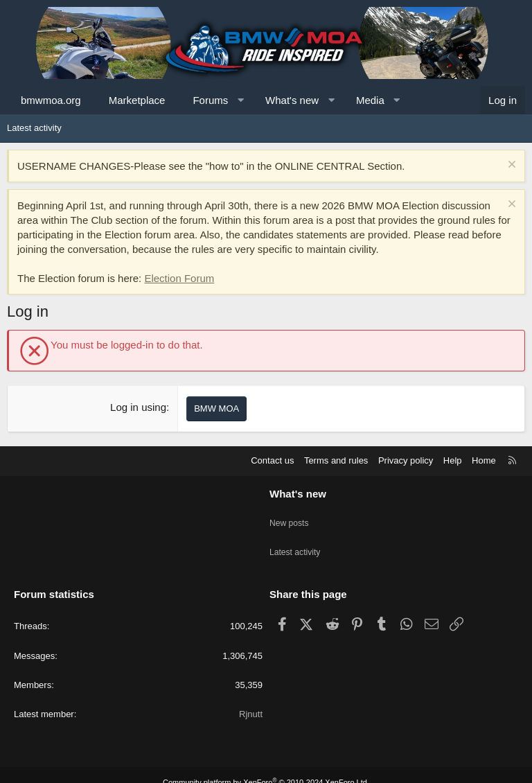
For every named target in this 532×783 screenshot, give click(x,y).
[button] (241, 100)
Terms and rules (336, 460)
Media (370, 100)
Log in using (138, 407)
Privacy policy (406, 460)
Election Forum (179, 278)
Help (453, 460)
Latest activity (34, 128)
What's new (292, 100)
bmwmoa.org (51, 100)
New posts (291, 517)
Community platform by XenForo (266, 767)
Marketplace (137, 100)
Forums (210, 100)
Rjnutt (251, 699)
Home (484, 460)
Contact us (272, 460)
